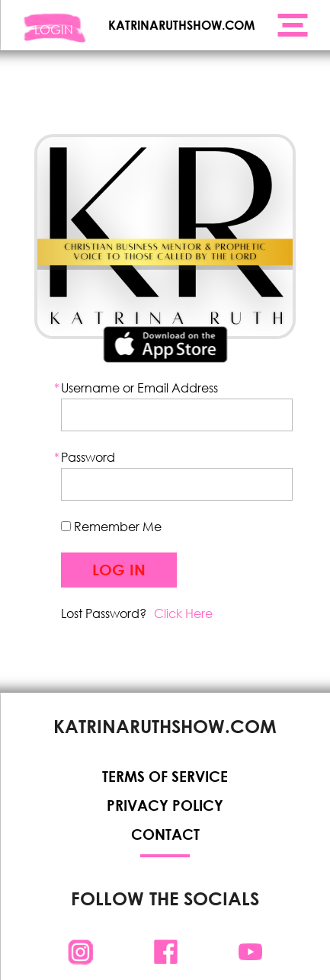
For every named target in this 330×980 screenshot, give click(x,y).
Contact (165, 834)
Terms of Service (165, 776)
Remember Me (111, 526)
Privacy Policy (165, 805)
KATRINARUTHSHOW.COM (181, 25)
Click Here (183, 613)
